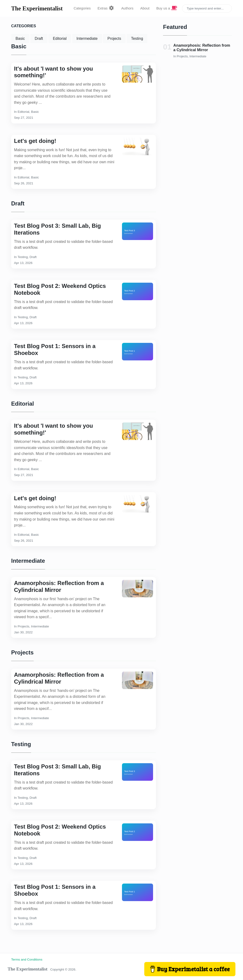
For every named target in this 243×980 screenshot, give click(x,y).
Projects (114, 39)
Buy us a (167, 8)
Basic (20, 39)
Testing (137, 39)
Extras (106, 8)
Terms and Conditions (27, 960)
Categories (82, 8)
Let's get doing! (35, 141)
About (145, 8)
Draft (39, 39)
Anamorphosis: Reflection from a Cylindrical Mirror (59, 586)
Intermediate (87, 39)
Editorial (60, 39)
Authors (127, 8)
